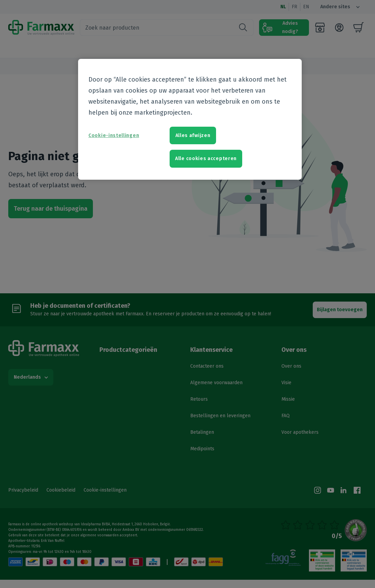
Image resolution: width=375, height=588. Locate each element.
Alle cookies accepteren (206, 159)
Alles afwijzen (193, 135)
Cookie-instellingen (114, 135)
